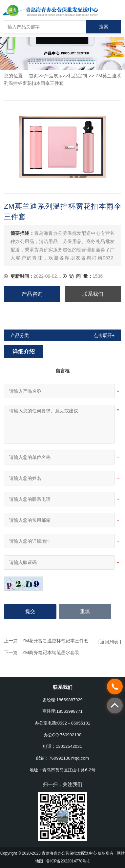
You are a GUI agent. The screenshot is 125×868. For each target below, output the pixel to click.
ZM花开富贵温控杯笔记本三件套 (56, 641)
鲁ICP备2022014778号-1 (68, 861)
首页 (34, 76)
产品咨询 (32, 294)
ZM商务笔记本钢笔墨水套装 (51, 652)
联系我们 (93, 294)
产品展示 (53, 76)
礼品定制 (78, 76)
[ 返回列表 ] (109, 642)
